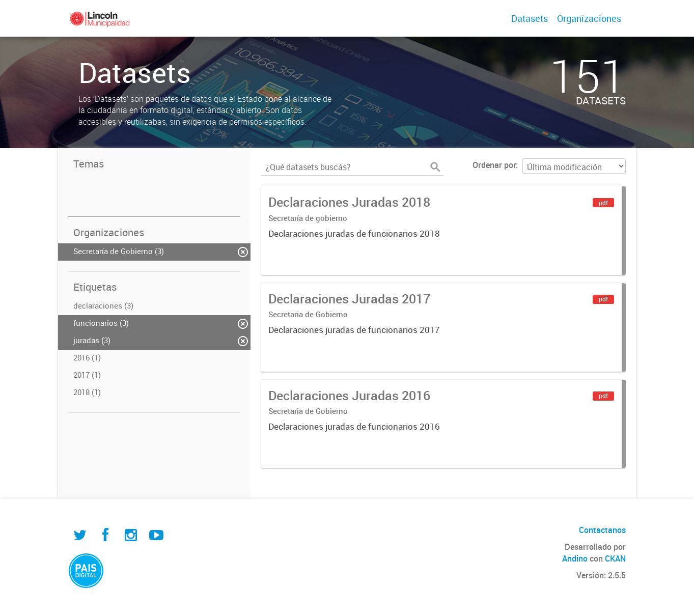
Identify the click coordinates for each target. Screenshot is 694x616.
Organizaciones (589, 18)
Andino (575, 558)
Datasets (530, 18)
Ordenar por (494, 165)
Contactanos (602, 530)
